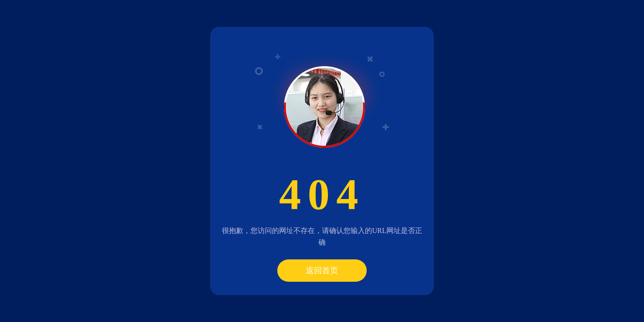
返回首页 (322, 271)
